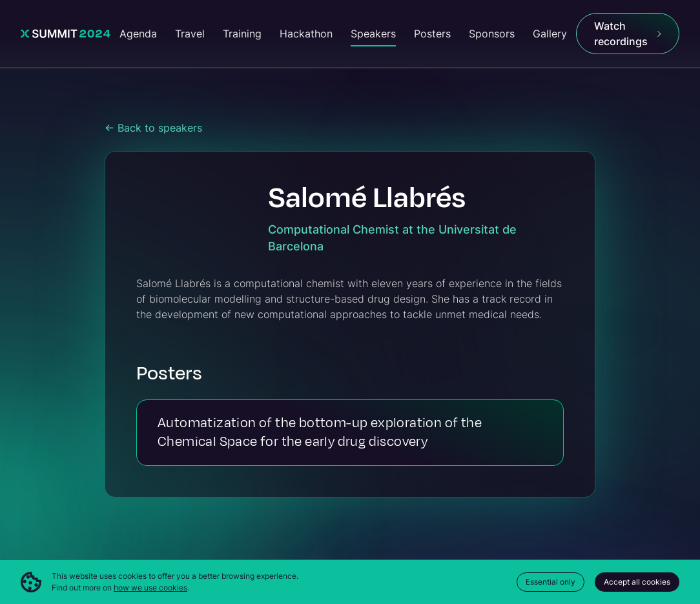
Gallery (550, 34)
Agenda (138, 34)
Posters (432, 34)
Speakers (373, 34)
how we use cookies (150, 588)
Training (242, 34)
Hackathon (306, 34)
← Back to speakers (153, 128)
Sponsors (492, 34)
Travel (190, 34)
